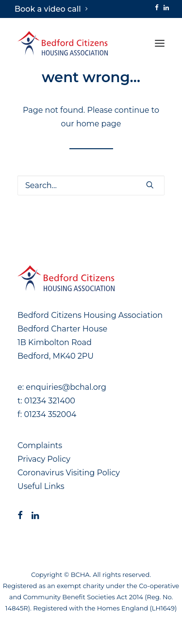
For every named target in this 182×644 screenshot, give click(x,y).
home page (99, 124)
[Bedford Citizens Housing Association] (63, 43)
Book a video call (51, 9)
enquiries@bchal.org (66, 387)
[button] (157, 8)
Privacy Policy (44, 459)
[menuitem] (51, 9)
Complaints (40, 445)
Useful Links (41, 486)
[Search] (91, 185)
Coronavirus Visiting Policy (69, 473)
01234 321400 (50, 401)
